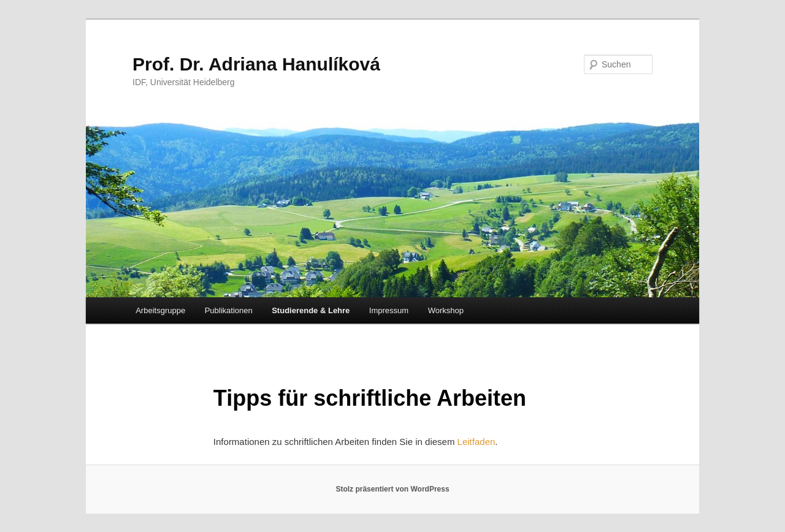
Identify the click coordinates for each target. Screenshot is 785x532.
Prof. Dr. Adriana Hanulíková (256, 64)
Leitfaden (477, 442)
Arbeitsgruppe (160, 310)
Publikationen (229, 310)
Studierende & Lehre (311, 310)
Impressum (389, 310)
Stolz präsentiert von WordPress (392, 489)
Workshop (446, 310)
